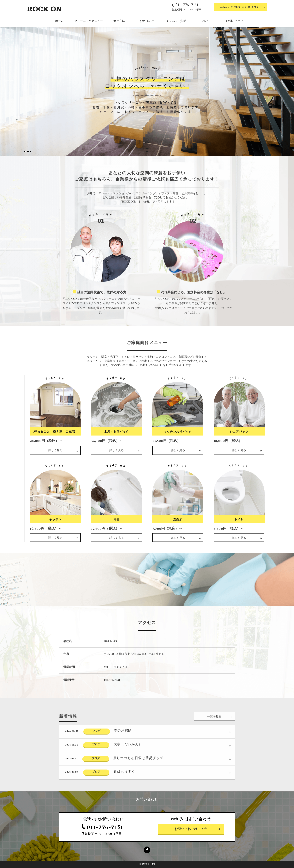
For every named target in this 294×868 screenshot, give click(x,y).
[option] (147, 91)
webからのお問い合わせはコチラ (241, 7)
